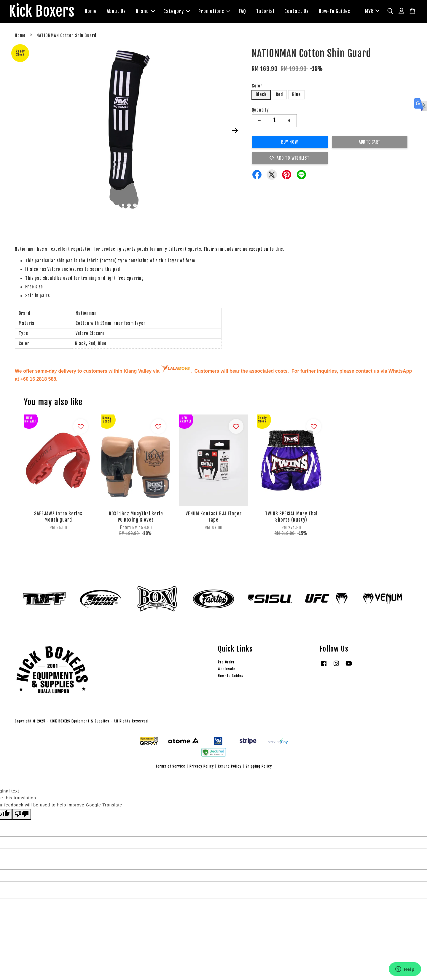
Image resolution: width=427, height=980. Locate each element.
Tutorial (265, 11)
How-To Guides (334, 11)
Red (279, 94)
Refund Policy (230, 766)
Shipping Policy (259, 766)
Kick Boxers (42, 12)
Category (177, 11)
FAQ (242, 11)
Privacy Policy (202, 766)
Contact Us (297, 11)
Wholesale (227, 669)
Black (261, 94)
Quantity (260, 110)
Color (257, 86)
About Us (116, 11)
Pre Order (226, 662)
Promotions (214, 11)
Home (91, 11)
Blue (296, 94)
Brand (145, 11)
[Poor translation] (22, 814)
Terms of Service (170, 766)
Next (235, 131)
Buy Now (290, 142)
